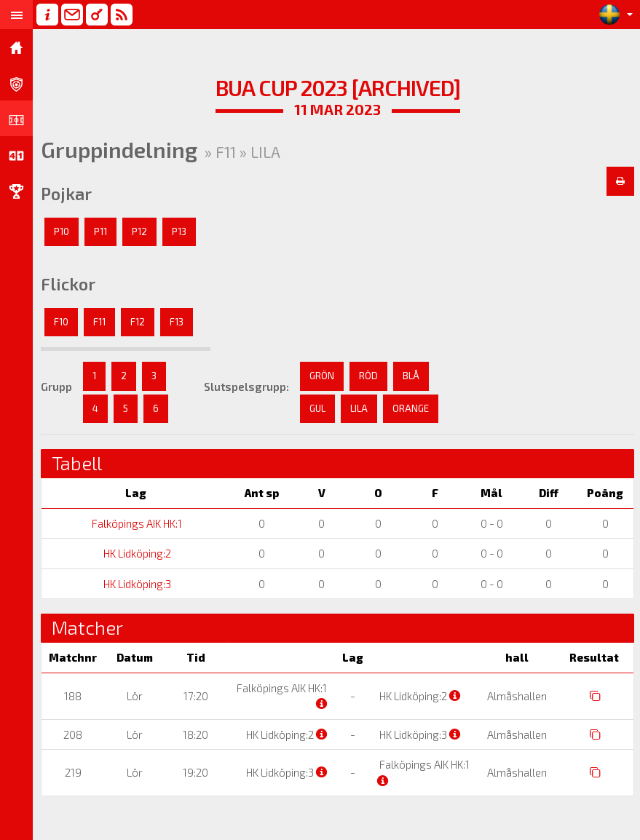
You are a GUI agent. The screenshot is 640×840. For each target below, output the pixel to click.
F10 (61, 322)
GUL (317, 408)
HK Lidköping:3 (136, 584)
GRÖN (322, 376)
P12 (139, 231)
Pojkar (66, 194)
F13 (177, 322)
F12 (138, 322)
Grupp (56, 387)
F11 (99, 322)
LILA (359, 408)
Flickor (68, 284)
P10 (62, 231)
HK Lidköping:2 (136, 553)
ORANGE (411, 408)
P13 (179, 231)
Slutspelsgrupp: (246, 387)
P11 (100, 231)
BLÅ (411, 376)
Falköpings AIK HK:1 (136, 523)
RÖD (368, 376)
